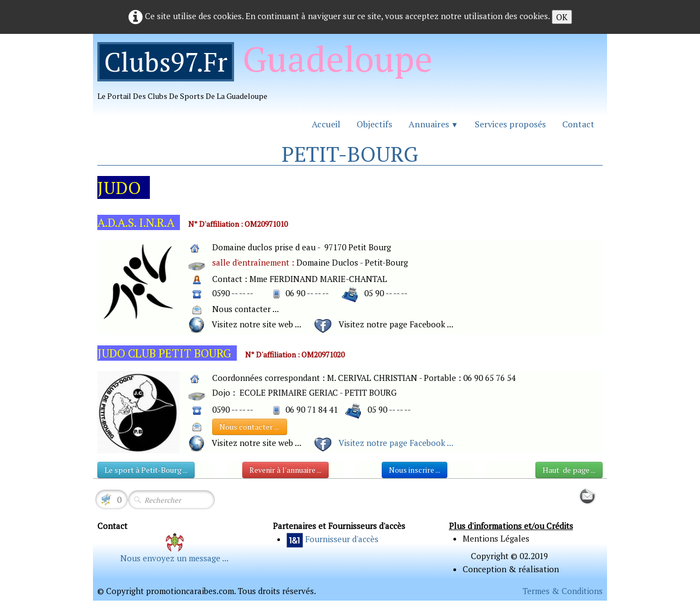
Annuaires (433, 124)
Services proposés (510, 124)
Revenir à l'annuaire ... (285, 470)
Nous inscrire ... (415, 470)
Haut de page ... (569, 470)
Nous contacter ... (250, 427)
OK (562, 17)
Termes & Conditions (563, 591)
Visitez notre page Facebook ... (396, 443)
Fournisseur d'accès (342, 539)
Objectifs (374, 124)
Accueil (326, 124)
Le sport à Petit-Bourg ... (146, 470)
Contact (578, 124)
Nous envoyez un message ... (174, 558)
